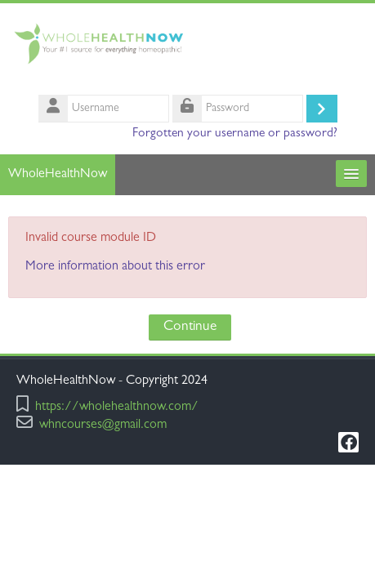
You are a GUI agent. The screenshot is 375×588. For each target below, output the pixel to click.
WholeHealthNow (58, 175)
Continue (190, 327)
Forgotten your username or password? (235, 134)
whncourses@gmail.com (103, 426)
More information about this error (115, 267)
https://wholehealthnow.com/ (117, 408)
